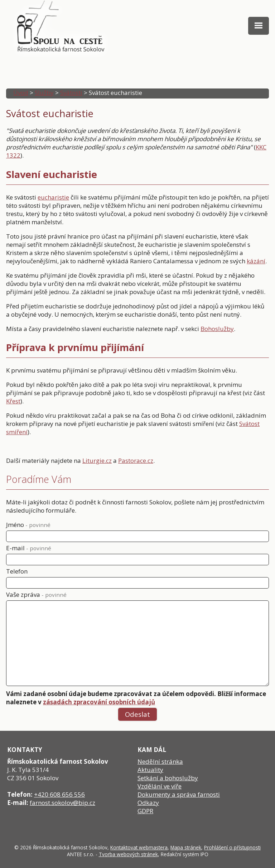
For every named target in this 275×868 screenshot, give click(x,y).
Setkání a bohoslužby (168, 778)
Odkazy (148, 803)
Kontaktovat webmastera (139, 847)
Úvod (21, 93)
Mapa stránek (186, 847)
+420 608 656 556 (59, 794)
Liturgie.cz (97, 461)
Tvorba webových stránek (128, 854)
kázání (256, 261)
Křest (13, 401)
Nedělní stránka (160, 761)
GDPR (145, 811)
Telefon (17, 571)
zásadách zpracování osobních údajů (99, 702)
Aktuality (150, 770)
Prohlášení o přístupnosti (232, 847)
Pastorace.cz (136, 461)
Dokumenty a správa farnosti (179, 794)
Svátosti (71, 93)
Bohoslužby (217, 329)
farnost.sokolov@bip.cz (62, 803)
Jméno (28, 525)
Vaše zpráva (36, 594)
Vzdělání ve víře (160, 786)
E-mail (29, 548)
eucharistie (53, 197)
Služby (44, 93)
